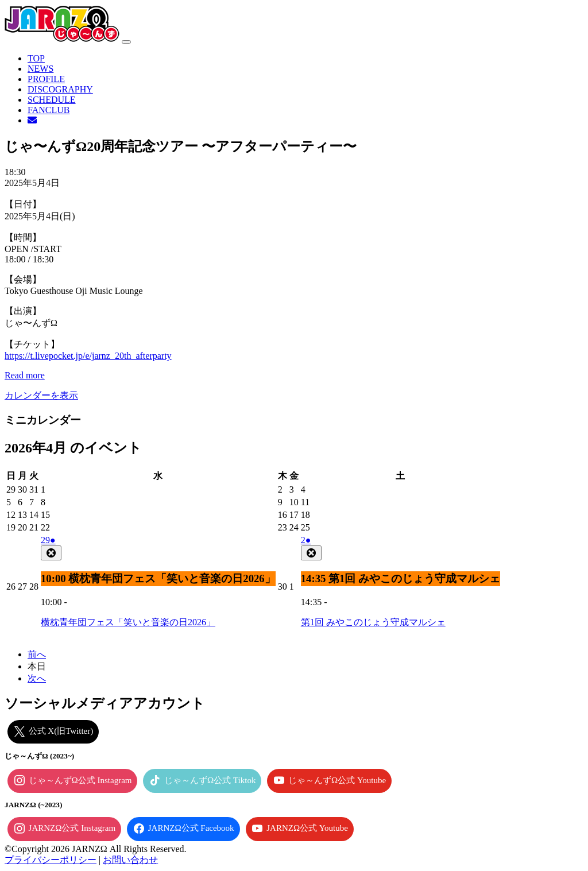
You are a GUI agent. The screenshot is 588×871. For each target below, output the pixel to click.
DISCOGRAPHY (60, 89)
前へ (37, 654)
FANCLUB (49, 110)
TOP (36, 58)
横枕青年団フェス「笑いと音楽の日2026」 (128, 622)
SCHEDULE (52, 100)
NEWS (40, 69)
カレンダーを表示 (41, 395)
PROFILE (46, 79)
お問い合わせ (130, 860)
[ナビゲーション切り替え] (126, 42)
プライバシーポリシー (51, 860)
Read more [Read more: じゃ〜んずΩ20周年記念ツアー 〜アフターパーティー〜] (25, 375)
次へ (37, 678)
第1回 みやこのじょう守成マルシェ (373, 622)
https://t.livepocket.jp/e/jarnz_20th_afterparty (88, 356)
